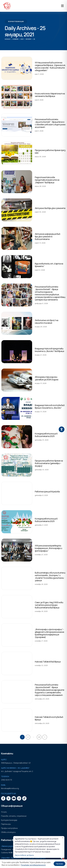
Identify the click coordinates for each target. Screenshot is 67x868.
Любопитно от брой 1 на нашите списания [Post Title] (46, 322)
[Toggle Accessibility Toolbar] (62, 429)
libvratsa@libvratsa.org (10, 788)
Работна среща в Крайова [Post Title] (47, 492)
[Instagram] (19, 798)
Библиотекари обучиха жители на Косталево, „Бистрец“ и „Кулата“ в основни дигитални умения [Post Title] (50, 577)
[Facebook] (3, 798)
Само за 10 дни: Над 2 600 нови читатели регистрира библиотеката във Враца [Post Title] (49, 605)
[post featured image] (17, 68)
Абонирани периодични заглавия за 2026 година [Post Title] (46, 378)
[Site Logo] (7, 6)
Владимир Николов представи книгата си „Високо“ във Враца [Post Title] (49, 350)
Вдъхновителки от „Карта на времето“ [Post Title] (49, 265)
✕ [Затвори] (63, 838)
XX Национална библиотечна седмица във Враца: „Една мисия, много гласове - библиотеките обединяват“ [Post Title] (50, 66)
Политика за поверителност (33, 865)
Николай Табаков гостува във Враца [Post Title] (49, 718)
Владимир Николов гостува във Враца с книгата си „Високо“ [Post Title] (50, 406)
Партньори (6, 824)
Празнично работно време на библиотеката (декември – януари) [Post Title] (49, 463)
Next (45, 737)
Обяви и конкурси (8, 832)
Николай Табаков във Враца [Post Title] (48, 662)
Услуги (4, 812)
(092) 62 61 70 (7, 780)
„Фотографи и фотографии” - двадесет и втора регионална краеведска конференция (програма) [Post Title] (49, 633)
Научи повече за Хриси (24, 855)
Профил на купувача (9, 828)
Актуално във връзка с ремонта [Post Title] (50, 208)
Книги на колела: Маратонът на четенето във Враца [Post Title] (50, 95)
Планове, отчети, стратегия (14, 816)
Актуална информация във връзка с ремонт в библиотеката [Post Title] (47, 237)
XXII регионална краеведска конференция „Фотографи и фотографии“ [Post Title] (48, 548)
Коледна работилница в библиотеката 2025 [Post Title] (46, 435)
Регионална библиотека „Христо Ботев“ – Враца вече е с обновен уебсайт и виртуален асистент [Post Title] (50, 123)
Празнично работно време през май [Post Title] (50, 151)
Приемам (59, 864)
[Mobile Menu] (62, 6)
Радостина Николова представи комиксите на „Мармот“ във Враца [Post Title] (47, 180)
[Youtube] (14, 798)
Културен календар (9, 820)
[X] (9, 798)
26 (39, 737)
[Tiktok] (24, 798)
